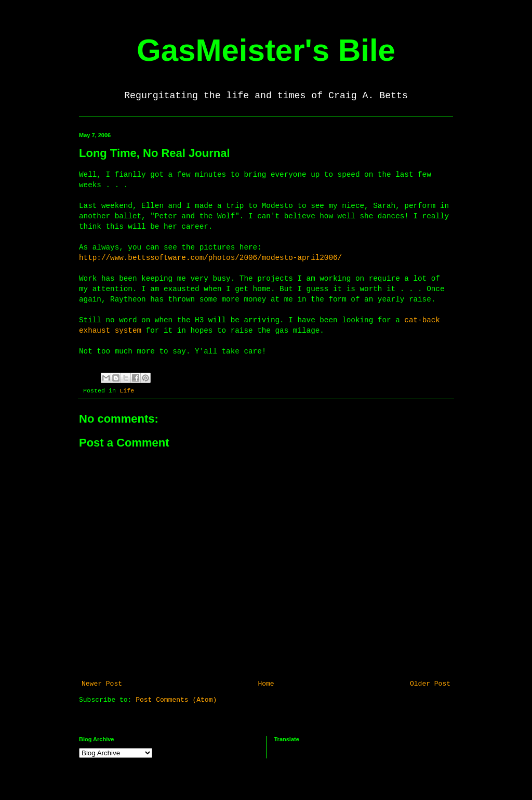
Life (127, 391)
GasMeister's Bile (266, 50)
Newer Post (102, 684)
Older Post (430, 684)
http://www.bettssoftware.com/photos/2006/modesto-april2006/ (210, 258)
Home (266, 684)
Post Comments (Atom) (176, 700)
